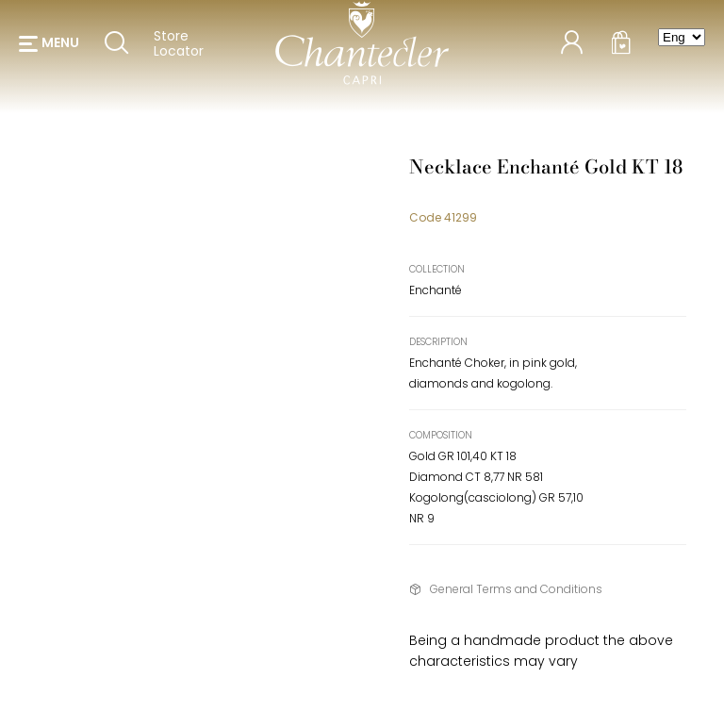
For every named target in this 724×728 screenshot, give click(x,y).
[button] (49, 47)
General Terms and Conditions (516, 589)
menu (60, 47)
